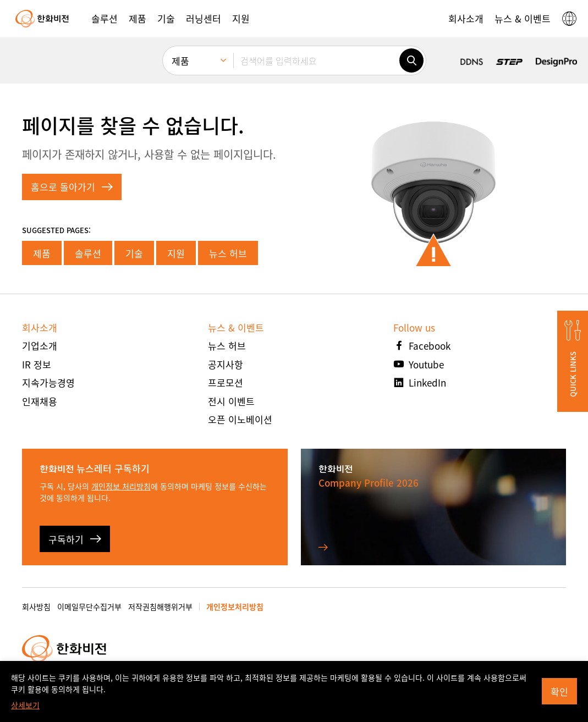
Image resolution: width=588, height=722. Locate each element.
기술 (134, 253)
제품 (42, 253)
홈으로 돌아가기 (72, 187)
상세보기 (25, 705)
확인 (559, 691)
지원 (176, 253)
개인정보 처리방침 (121, 486)
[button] (105, 19)
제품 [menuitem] (180, 61)
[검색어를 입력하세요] (316, 60)
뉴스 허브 (228, 253)
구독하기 (75, 539)
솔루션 (88, 253)
